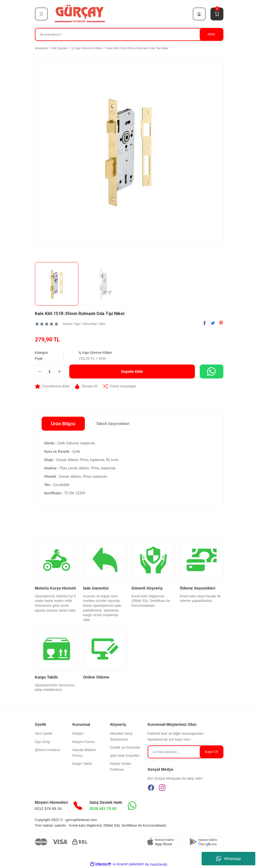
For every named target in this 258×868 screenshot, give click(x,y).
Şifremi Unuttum (48, 750)
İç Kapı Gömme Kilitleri (97, 353)
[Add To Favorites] (52, 386)
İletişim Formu (83, 742)
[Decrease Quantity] (40, 372)
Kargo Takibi (82, 764)
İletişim (78, 733)
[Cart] (217, 14)
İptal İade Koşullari (124, 756)
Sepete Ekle (132, 372)
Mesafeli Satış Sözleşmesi (121, 736)
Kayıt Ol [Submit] (211, 752)
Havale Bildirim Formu (84, 753)
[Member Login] (199, 14)
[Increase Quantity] (59, 372)
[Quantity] (50, 372)
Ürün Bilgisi (63, 424)
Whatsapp (228, 859)
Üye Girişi (43, 742)
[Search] (129, 34)
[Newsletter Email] (186, 752)
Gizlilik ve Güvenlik (125, 747)
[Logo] (79, 14)
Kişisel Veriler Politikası (121, 766)
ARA (211, 34)
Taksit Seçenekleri (113, 424)
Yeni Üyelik (44, 733)
